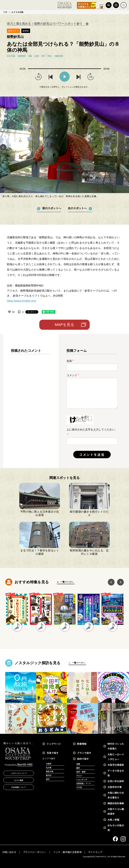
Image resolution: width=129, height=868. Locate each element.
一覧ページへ (66, 582)
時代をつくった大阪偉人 (116, 746)
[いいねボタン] (9, 312)
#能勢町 (22, 56)
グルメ (79, 776)
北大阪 (49, 767)
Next (126, 147)
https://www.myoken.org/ (21, 301)
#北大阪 (11, 56)
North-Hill (25, 764)
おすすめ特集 (17, 12)
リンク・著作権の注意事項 (67, 852)
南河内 (49, 775)
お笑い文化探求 (116, 781)
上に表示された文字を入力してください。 (92, 430)
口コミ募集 (19, 780)
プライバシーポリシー (35, 852)
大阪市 (49, 764)
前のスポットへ (52, 208)
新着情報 (82, 744)
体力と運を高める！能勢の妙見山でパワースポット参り (45, 24)
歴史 (78, 768)
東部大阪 (50, 771)
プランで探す (84, 753)
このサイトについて (19, 773)
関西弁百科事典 (116, 803)
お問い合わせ (9, 852)
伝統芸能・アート (84, 783)
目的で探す (83, 759)
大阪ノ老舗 (113, 820)
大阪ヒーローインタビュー (116, 757)
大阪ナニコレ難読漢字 (116, 811)
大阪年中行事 (115, 787)
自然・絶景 (81, 772)
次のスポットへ (77, 208)
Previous (3, 147)
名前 (70, 361)
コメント (73, 375)
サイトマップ (95, 852)
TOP (5, 12)
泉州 (48, 779)
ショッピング (82, 779)
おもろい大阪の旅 (116, 828)
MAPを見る (64, 325)
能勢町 (26, 31)
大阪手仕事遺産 (116, 765)
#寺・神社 (47, 56)
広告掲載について (19, 787)
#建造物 (59, 56)
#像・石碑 (34, 56)
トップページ (54, 744)
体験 (78, 764)
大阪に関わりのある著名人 (116, 795)
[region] (31, 404)
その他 (79, 787)
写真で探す (53, 753)
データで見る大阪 (116, 773)
